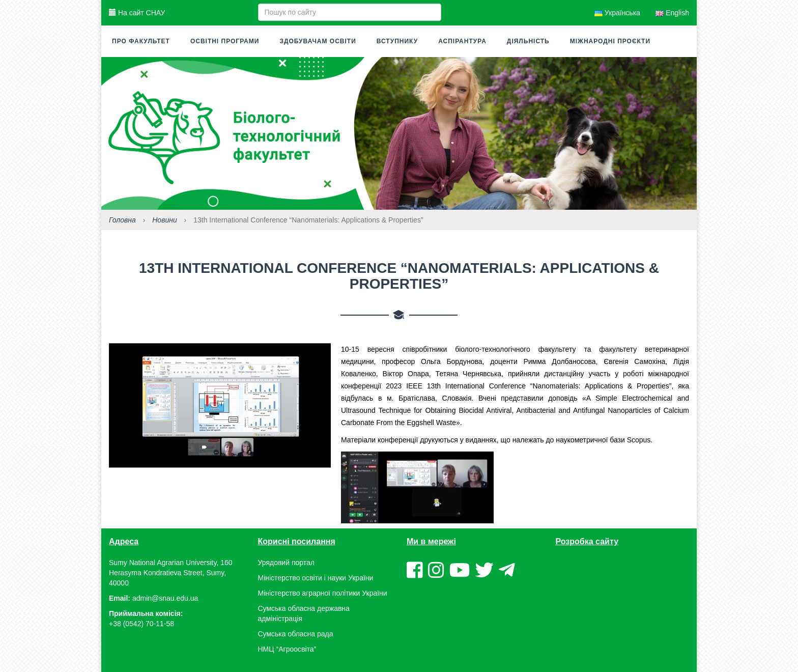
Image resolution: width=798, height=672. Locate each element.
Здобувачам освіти (318, 41)
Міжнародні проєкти (610, 41)
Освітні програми (225, 41)
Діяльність (528, 41)
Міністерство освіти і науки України (316, 578)
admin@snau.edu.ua (165, 598)
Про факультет (141, 41)
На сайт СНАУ (137, 13)
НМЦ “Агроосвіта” (287, 649)
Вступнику (397, 41)
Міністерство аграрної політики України (323, 593)
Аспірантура (462, 41)
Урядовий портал (286, 563)
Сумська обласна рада (296, 634)
